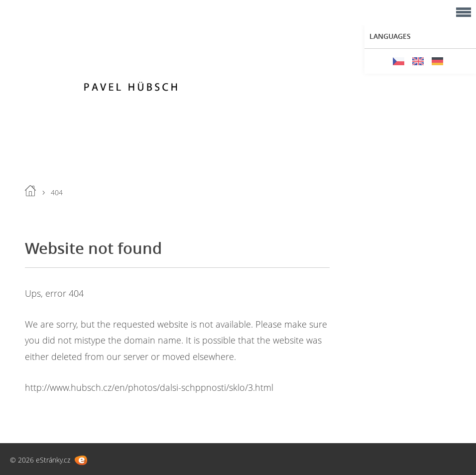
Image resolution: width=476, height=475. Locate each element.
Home (30, 191)
